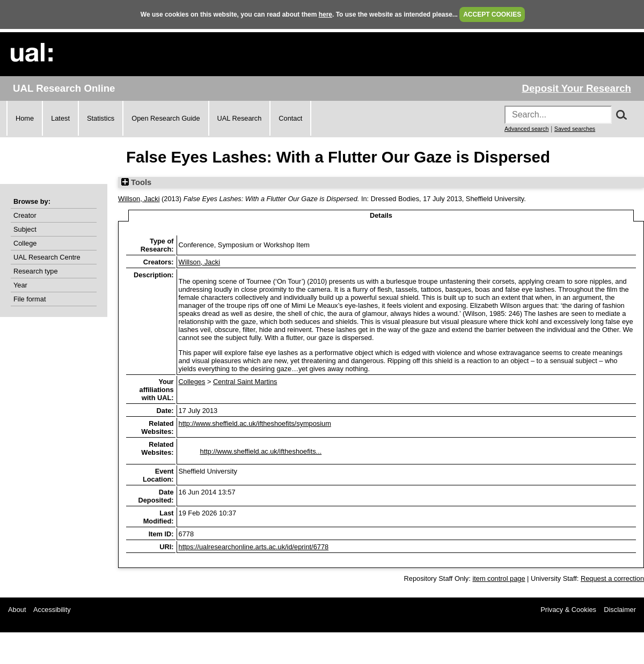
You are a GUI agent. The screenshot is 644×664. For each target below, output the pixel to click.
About (17, 610)
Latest (60, 118)
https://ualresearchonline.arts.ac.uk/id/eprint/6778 (254, 547)
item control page (499, 578)
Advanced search (526, 129)
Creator (25, 215)
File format (30, 299)
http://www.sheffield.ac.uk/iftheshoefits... (261, 451)
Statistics (101, 118)
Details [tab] (381, 215)
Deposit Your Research (576, 88)
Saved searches (575, 129)
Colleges (192, 382)
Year (20, 285)
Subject (25, 229)
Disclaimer (620, 610)
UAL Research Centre (47, 257)
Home (25, 118)
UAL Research (240, 118)
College (25, 243)
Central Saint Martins (245, 382)
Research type (36, 271)
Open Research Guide (166, 118)
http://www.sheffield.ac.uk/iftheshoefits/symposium (255, 423)
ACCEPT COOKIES (492, 14)
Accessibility (52, 610)
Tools (136, 182)
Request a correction (612, 578)
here (325, 14)
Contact (290, 118)
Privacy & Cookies (568, 610)
